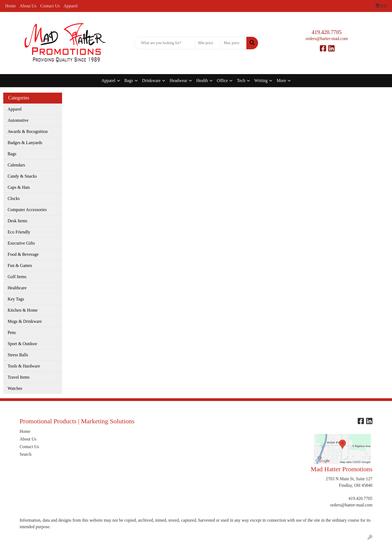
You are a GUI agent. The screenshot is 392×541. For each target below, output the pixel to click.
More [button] (281, 80)
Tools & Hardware (24, 366)
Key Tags (16, 299)
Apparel (71, 6)
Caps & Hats (19, 187)
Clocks (14, 198)
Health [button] (202, 80)
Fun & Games (20, 265)
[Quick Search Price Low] (208, 43)
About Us (28, 6)
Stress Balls (18, 355)
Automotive (18, 120)
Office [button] (223, 80)
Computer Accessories (27, 210)
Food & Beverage (23, 254)
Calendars (16, 165)
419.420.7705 (327, 32)
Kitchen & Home (23, 310)
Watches (15, 388)
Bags (12, 154)
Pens (12, 332)
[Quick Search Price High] (234, 43)
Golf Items (17, 277)
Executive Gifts (21, 243)
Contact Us (50, 6)
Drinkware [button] (151, 80)
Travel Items (19, 377)
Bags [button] (129, 80)
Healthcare (17, 288)
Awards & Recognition (28, 131)
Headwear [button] (178, 80)
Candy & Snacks (22, 176)
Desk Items (17, 221)
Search (26, 454)
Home (10, 6)
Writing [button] (261, 80)
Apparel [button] (108, 80)
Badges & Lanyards (25, 143)
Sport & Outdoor (22, 344)
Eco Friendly (19, 232)
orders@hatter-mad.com (327, 39)
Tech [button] (241, 80)
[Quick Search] (165, 43)
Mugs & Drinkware (25, 321)
